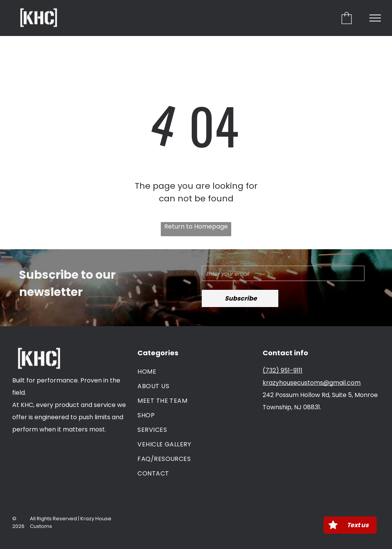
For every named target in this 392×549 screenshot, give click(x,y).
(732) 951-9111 (283, 370)
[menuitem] (196, 372)
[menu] (375, 18)
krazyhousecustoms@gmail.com (312, 383)
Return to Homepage (196, 226)
